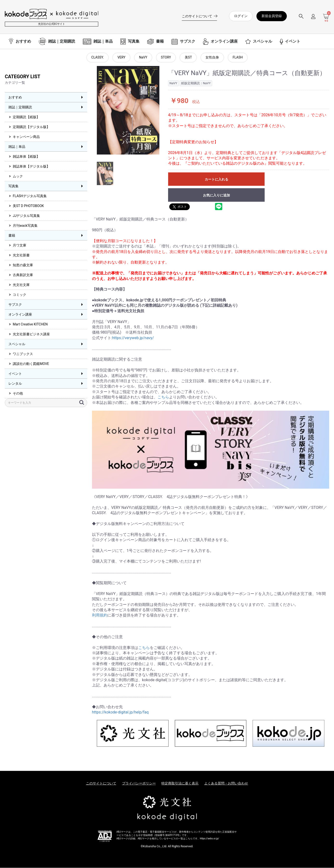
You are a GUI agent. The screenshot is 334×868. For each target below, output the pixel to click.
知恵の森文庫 (23, 265)
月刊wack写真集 (25, 226)
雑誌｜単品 (17, 147)
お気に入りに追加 (216, 195)
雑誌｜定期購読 (20, 107)
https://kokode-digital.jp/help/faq (120, 713)
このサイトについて (101, 784)
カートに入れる (216, 180)
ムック (18, 176)
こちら (163, 397)
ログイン (241, 16)
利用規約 (100, 616)
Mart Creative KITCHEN (30, 324)
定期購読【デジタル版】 (31, 127)
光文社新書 (21, 255)
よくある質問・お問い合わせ (226, 784)
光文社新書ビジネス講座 (31, 334)
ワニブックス (23, 354)
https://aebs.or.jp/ (210, 839)
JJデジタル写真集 (26, 216)
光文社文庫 (21, 285)
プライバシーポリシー (139, 784)
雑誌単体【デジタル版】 (31, 167)
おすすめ (15, 97)
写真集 (13, 186)
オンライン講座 (20, 315)
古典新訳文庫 (23, 275)
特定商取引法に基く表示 (180, 784)
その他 (18, 394)
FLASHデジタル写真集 (30, 196)
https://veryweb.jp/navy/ (133, 338)
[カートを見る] (326, 18)
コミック (20, 295)
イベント (15, 374)
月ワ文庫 (20, 246)
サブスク (15, 305)
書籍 (12, 236)
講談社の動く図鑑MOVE (31, 364)
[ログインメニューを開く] (313, 18)
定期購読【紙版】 (26, 117)
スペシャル (17, 344)
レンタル (15, 384)
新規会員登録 (272, 16)
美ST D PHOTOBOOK (28, 206)
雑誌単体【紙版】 (26, 157)
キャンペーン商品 (26, 137)
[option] (128, 111)
